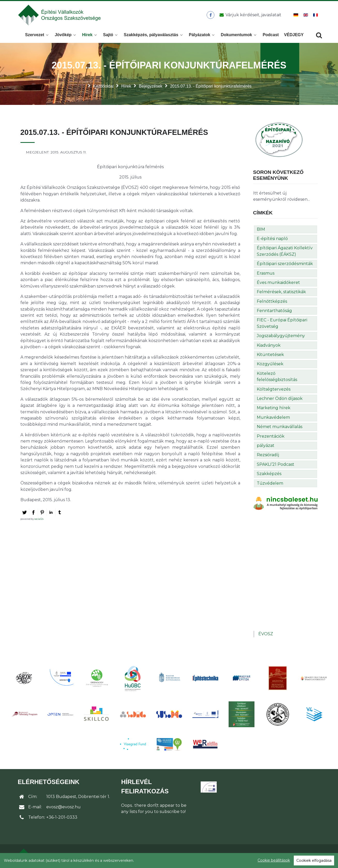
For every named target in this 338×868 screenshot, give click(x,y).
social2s (39, 519)
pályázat (266, 446)
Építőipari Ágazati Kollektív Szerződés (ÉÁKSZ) (285, 251)
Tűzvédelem (270, 483)
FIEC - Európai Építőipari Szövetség (282, 324)
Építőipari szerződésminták (285, 264)
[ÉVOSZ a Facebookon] (211, 15)
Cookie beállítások (274, 860)
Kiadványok (269, 346)
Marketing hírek (274, 408)
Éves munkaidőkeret (278, 283)
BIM (261, 230)
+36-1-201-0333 (62, 818)
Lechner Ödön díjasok (280, 399)
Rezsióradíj (268, 455)
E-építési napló (272, 239)
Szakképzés (269, 474)
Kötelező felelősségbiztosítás (277, 377)
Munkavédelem (273, 418)
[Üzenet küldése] (250, 15)
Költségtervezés (274, 390)
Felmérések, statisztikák (281, 292)
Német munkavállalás (280, 427)
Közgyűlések (270, 364)
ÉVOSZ (266, 634)
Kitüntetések (270, 355)
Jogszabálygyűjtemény (281, 336)
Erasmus (266, 273)
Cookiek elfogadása (314, 861)
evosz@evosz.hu (63, 807)
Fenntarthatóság (274, 311)
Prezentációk (271, 436)
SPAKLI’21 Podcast (276, 465)
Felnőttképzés (272, 302)
